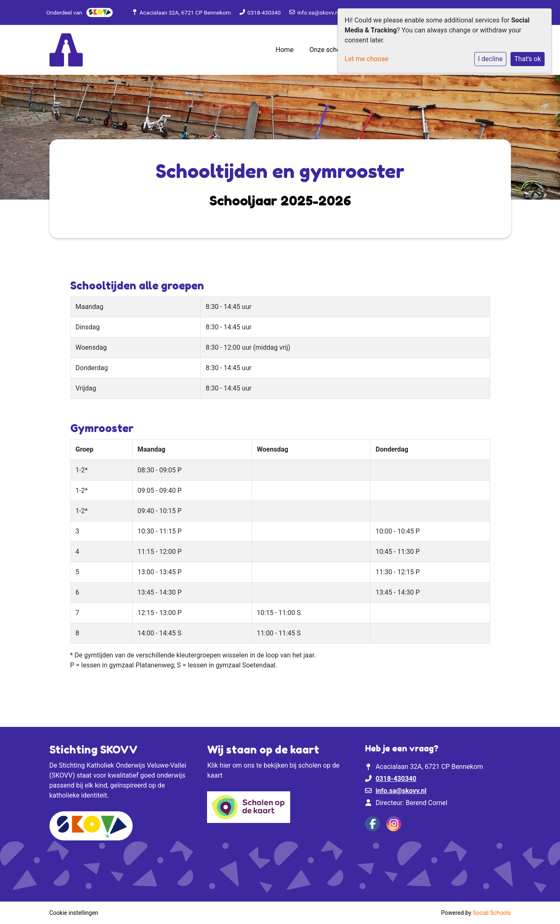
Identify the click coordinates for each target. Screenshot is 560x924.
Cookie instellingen (74, 913)
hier (225, 765)
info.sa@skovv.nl (318, 12)
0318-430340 (264, 12)
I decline (490, 59)
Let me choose (366, 59)
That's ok (528, 59)
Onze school (328, 50)
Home (285, 50)
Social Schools (492, 913)
